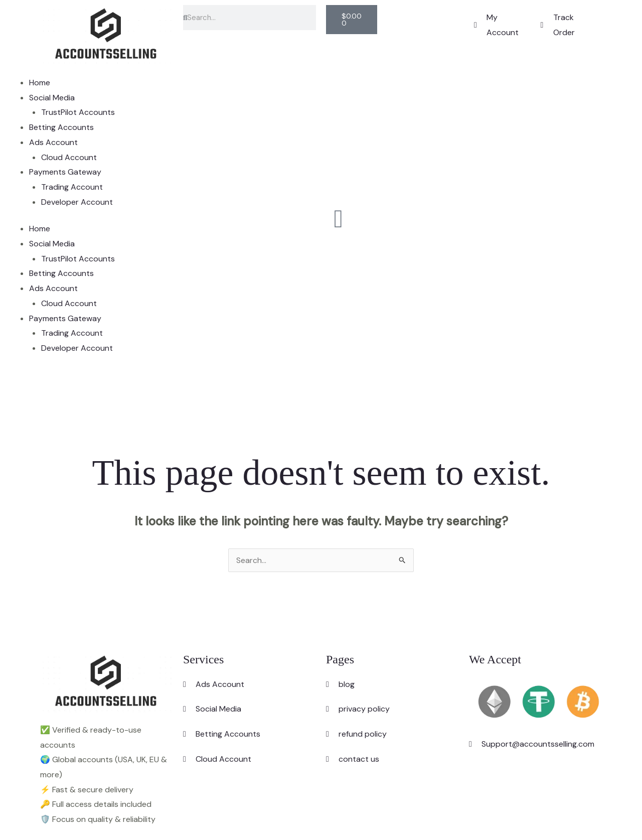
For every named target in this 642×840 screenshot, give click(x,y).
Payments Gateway (65, 172)
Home (40, 83)
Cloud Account (69, 157)
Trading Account (72, 187)
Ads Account (53, 142)
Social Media (52, 98)
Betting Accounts (61, 127)
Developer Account (77, 202)
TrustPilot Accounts (78, 112)
